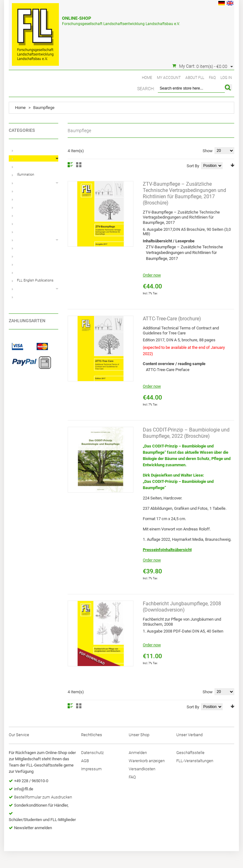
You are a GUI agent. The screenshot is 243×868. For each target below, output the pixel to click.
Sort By (193, 166)
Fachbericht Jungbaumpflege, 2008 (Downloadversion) (182, 607)
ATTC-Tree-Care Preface (168, 370)
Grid (79, 165)
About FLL (195, 78)
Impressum (91, 769)
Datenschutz (92, 753)
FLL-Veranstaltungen (195, 761)
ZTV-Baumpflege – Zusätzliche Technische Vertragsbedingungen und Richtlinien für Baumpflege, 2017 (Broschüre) (184, 193)
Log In (226, 78)
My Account (169, 78)
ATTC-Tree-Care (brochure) (172, 319)
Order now (152, 275)
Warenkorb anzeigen (147, 761)
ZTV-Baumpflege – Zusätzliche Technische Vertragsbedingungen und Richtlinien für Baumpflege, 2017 (184, 253)
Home (147, 78)
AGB (85, 761)
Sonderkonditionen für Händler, (41, 805)
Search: (146, 89)
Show (208, 151)
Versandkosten (142, 769)
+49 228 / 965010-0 (31, 781)
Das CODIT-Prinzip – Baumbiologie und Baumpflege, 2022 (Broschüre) (186, 433)
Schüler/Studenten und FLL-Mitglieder (42, 820)
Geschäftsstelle (190, 753)
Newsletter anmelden (33, 828)
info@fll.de (24, 789)
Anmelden (138, 753)
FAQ (212, 78)
